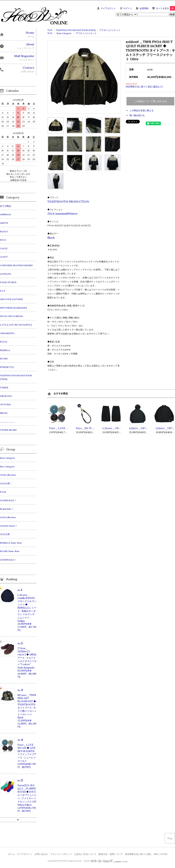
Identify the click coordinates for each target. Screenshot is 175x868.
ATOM (164, 854)
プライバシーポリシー (61, 854)
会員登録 (144, 8)
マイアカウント (108, 8)
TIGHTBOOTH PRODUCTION (68, 202)
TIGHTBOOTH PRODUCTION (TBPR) (76, 30)
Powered (106, 861)
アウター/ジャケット (110, 30)
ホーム (11, 854)
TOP (50, 30)
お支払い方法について (85, 854)
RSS (156, 854)
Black (51, 238)
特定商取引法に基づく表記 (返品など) (144, 87)
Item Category (64, 33)
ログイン (128, 8)
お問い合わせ (41, 854)
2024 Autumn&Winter (63, 214)
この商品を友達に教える (141, 110)
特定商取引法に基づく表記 (138, 854)
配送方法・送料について (111, 854)
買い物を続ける (137, 115)
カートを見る (165, 8)
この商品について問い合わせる (150, 101)
